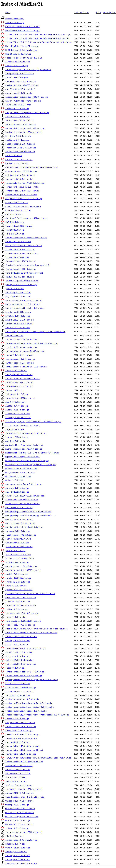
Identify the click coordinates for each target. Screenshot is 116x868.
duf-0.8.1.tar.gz (15, 222)
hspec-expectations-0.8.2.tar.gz (24, 300)
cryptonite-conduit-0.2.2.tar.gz (24, 199)
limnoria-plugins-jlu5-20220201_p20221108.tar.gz (33, 421)
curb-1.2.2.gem (14, 214)
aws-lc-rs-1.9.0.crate (18, 116)
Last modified (81, 12)
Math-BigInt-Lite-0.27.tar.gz (22, 46)
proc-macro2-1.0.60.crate (20, 558)
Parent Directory (15, 19)
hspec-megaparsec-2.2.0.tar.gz (22, 304)
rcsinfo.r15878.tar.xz (18, 601)
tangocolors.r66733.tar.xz (20, 723)
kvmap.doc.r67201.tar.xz (19, 375)
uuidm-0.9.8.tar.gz (16, 781)
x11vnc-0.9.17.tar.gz (17, 828)
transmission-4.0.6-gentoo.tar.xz (24, 762)
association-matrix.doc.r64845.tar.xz (27, 97)
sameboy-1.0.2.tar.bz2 (18, 640)
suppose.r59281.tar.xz (18, 695)
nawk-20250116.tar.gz (17, 492)
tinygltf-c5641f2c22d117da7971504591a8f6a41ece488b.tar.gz (38, 758)
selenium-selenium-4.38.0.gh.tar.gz (25, 648)
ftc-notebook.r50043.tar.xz (21, 269)
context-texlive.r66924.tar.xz (22, 191)
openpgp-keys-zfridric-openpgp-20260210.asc (30, 515)
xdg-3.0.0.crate (14, 836)
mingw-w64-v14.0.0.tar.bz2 (20, 472)
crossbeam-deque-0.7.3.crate (21, 195)
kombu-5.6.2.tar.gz (16, 371)
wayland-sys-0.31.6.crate (20, 801)
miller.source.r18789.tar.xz (21, 468)
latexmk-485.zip (14, 390)
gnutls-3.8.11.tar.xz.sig (20, 277)
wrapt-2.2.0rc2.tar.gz (18, 820)
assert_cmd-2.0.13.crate (19, 93)
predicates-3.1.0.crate (18, 554)
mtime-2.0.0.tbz (14, 480)
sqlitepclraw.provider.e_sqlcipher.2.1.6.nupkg (32, 680)
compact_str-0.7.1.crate (19, 179)
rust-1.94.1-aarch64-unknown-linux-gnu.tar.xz (31, 633)
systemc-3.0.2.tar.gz (17, 719)
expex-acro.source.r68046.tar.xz (24, 245)
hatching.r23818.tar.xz (18, 292)
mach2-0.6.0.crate (15, 441)
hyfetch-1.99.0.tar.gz (18, 316)
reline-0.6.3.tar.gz (17, 609)
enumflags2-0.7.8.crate (18, 242)
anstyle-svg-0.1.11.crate (20, 73)
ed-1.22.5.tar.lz (15, 234)
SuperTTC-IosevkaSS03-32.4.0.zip (24, 58)
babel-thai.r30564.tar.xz (20, 120)
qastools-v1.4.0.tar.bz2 (19, 590)
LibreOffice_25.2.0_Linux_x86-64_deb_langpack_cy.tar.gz (37, 38)
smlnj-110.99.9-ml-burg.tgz (21, 664)
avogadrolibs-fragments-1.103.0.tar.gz (27, 113)
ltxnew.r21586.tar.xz (17, 437)
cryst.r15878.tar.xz (17, 202)
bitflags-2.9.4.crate (17, 140)
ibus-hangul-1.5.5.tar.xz (20, 320)
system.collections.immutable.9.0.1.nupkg (29, 703)
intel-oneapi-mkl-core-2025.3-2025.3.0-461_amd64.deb (35, 331)
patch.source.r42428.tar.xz (21, 535)
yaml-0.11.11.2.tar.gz (18, 848)
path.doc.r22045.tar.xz (18, 539)
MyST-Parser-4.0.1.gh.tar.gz (21, 50)
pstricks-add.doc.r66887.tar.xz (23, 570)
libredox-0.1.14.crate (18, 414)
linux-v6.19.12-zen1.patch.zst (22, 425)
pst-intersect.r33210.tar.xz (21, 566)
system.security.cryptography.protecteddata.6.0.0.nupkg (37, 715)
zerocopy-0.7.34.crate (18, 856)
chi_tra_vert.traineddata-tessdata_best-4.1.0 (31, 167)
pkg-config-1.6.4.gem (17, 543)
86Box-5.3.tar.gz (15, 23)
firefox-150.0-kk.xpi (17, 257)
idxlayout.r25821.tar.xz (19, 324)
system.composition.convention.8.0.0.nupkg (30, 707)
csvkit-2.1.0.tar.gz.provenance (23, 206)
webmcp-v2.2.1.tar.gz (17, 805)
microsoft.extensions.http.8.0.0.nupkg (27, 461)
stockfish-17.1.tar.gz (18, 683)
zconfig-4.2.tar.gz (16, 852)
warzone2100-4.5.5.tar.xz (20, 793)
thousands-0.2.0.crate (18, 742)
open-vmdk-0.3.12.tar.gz (19, 507)
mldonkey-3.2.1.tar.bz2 (18, 476)
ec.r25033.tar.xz (15, 230)
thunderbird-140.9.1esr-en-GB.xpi (24, 750)
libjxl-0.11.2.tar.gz (17, 410)
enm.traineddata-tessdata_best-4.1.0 (26, 238)
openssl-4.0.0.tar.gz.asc (20, 519)
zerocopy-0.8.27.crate (18, 859)
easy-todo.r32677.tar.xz (19, 226)
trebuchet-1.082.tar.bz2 (19, 766)
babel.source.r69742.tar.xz (21, 124)
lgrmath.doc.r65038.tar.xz (20, 398)
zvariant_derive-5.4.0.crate (21, 863)
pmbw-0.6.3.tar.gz (15, 550)
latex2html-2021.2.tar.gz (20, 382)
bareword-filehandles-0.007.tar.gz (25, 128)
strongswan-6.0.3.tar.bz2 (20, 691)
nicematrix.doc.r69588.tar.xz (22, 500)
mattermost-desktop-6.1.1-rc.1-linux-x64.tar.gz (33, 453)
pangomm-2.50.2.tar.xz (18, 531)
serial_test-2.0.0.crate (19, 652)
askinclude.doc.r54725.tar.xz (22, 85)
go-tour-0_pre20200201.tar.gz (22, 281)
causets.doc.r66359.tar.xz (20, 152)
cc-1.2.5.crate (14, 156)
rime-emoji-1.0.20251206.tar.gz (23, 621)
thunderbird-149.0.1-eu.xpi (21, 754)
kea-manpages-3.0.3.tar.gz (20, 359)
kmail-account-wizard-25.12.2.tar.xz (26, 367)
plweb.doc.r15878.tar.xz (19, 547)
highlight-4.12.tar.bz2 (18, 296)
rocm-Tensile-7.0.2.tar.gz (20, 625)
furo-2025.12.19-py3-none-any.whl (24, 273)
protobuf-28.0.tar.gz (17, 562)
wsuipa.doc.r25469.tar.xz (20, 824)
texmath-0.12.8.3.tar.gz (19, 730)
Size (98, 12)
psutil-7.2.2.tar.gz (17, 574)
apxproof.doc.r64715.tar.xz (21, 81)
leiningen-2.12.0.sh (17, 394)
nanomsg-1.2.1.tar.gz (17, 488)
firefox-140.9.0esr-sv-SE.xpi (22, 253)
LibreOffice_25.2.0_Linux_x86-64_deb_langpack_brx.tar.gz (38, 34)
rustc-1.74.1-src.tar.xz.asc (21, 637)
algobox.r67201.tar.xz (18, 62)
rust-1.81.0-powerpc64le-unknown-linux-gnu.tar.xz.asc (36, 629)
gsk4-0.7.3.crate (15, 288)
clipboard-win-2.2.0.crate (20, 175)
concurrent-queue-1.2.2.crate (22, 187)
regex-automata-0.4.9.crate (21, 605)
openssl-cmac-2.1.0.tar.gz (20, 523)
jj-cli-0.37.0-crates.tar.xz (21, 347)
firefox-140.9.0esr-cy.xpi (20, 249)
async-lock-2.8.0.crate (18, 105)
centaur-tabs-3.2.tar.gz (19, 159)
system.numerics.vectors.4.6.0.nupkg (26, 711)
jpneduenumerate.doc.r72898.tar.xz (25, 351)
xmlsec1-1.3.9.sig (15, 844)
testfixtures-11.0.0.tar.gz (21, 726)
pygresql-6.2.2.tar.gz (18, 582)
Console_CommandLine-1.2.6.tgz (22, 26)
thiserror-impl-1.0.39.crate (21, 738)
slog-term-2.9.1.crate (18, 656)
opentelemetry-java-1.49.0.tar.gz (24, 527)
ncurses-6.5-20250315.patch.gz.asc (25, 496)
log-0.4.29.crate (15, 429)
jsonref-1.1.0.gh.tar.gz (19, 355)
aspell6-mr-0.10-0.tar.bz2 (20, 89)
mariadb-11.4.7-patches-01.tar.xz (24, 445)
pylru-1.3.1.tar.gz (16, 586)
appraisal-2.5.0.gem (17, 77)
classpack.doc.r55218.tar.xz (21, 171)
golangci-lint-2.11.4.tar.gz (21, 285)
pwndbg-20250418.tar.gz (18, 578)
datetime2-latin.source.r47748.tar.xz (27, 218)
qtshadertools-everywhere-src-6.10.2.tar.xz (30, 594)
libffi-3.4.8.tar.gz (17, 406)
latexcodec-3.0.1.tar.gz (19, 386)
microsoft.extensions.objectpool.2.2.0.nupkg (31, 464)
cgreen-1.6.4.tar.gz (17, 163)
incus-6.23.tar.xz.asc (18, 328)
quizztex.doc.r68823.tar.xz (21, 597)
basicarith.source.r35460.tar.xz (24, 132)
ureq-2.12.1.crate (15, 777)
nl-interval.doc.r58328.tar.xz (22, 504)
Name (8, 12)
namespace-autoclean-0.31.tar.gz (24, 484)
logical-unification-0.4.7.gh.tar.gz (26, 433)
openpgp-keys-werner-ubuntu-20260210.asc (28, 511)
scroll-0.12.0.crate (17, 644)
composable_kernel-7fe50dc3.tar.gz (25, 183)
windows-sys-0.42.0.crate (20, 812)
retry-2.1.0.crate (15, 617)
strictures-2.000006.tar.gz (21, 687)
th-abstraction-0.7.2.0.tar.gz (22, 734)
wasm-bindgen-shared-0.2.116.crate (25, 797)
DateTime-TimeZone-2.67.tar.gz (22, 30)
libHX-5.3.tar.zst (15, 402)
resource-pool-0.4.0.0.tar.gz (22, 613)
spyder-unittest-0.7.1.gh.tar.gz (24, 676)
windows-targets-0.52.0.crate (22, 816)
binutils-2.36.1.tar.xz (18, 136)
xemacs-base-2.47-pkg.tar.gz (21, 840)
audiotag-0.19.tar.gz (17, 109)
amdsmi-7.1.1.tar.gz (17, 66)
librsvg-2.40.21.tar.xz (18, 418)
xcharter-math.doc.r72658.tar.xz (24, 832)
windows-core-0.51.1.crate (20, 809)
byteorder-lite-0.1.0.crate (21, 148)
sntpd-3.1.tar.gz (15, 668)
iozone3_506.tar (14, 335)
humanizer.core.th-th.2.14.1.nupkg (25, 308)
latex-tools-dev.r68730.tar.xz (22, 378)
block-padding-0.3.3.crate (20, 144)
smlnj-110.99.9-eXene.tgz (20, 660)
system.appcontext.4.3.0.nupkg (22, 699)
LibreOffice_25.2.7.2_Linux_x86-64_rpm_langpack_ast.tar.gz (39, 42)
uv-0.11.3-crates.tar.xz (19, 785)
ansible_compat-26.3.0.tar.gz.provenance (28, 69)
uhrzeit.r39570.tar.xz (18, 769)
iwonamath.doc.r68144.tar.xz (21, 339)
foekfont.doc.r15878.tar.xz (21, 261)
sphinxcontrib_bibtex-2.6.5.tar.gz (25, 672)
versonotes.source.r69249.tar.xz (24, 789)
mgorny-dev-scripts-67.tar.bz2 (22, 457)
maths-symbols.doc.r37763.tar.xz (24, 449)
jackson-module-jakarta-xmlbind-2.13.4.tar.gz (31, 343)
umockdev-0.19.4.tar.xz (18, 773)
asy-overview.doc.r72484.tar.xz (23, 101)
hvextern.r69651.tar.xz (18, 312)
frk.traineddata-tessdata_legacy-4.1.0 (27, 265)
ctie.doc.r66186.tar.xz (18, 210)
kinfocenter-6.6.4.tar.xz (20, 363)
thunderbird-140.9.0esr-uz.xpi (22, 746)
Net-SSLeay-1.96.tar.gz (18, 54)
